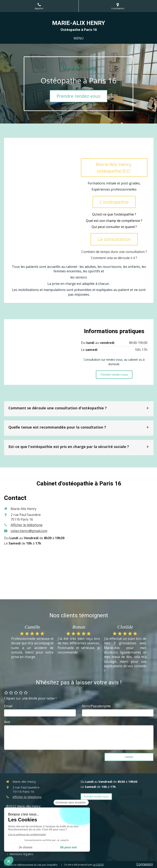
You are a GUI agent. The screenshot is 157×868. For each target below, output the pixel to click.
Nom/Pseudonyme (96, 706)
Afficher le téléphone (27, 525)
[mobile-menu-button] (79, 38)
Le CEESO (98, 865)
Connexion (145, 864)
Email (8, 706)
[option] (32, 642)
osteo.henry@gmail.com (29, 531)
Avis (7, 722)
